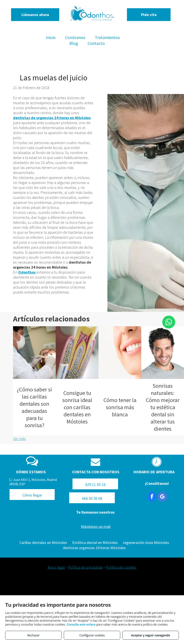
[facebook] (152, 497)
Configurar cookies (92, 635)
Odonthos (27, 272)
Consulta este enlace (81, 624)
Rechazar (33, 635)
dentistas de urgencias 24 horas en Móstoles (52, 118)
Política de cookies (121, 567)
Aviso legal (56, 567)
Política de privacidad (85, 567)
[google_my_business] (162, 497)
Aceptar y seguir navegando (150, 635)
